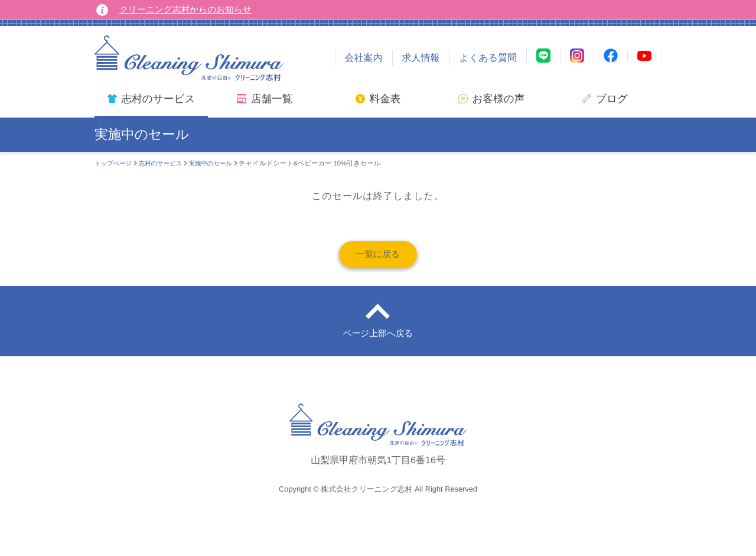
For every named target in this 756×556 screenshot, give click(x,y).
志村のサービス (165, 164)
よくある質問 (488, 58)
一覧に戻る (378, 257)
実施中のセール (220, 164)
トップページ (115, 164)
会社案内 (364, 58)
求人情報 (421, 58)
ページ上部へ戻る (378, 344)
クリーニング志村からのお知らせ (191, 10)
